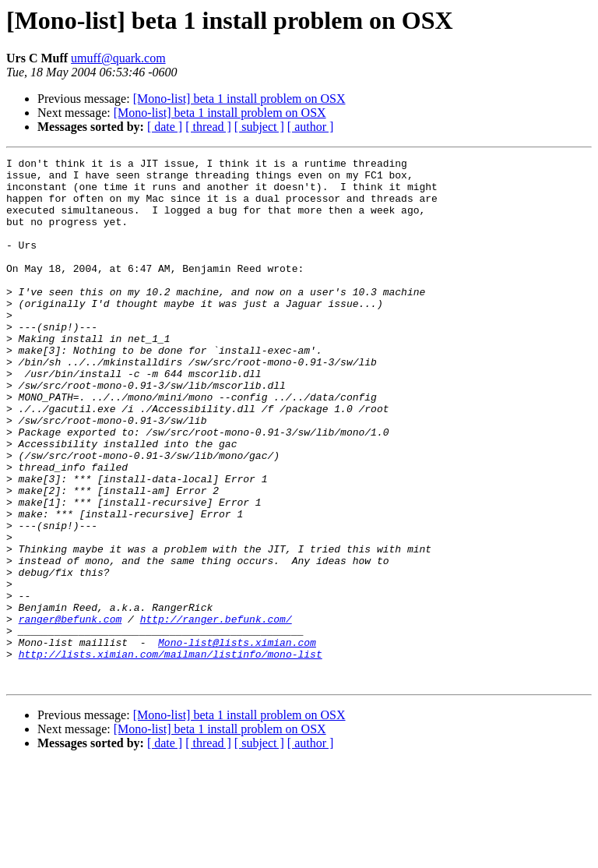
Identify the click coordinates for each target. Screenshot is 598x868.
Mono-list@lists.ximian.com (237, 740)
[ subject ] (259, 127)
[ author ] (311, 127)
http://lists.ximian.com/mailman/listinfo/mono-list (171, 754)
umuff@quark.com (118, 58)
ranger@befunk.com (70, 712)
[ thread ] (208, 127)
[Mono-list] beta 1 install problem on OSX (239, 99)
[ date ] (165, 127)
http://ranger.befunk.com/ (216, 712)
